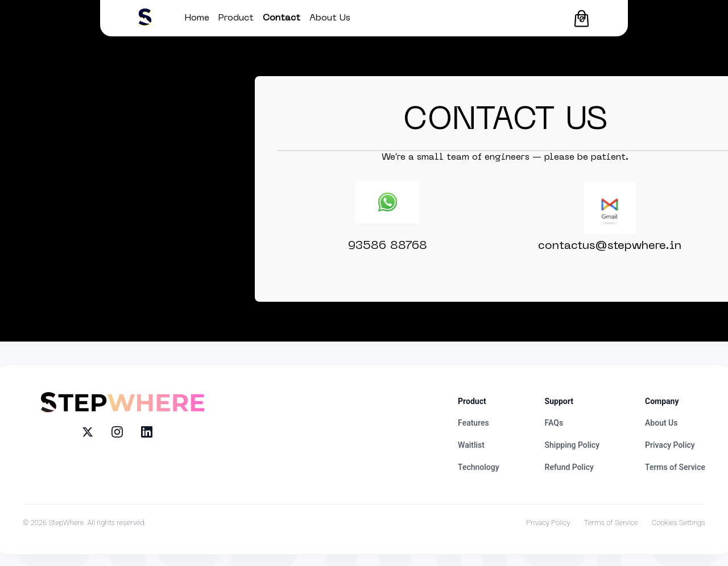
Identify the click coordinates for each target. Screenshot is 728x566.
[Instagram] (117, 432)
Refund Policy (569, 467)
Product (236, 18)
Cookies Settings (679, 523)
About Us (330, 18)
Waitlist (471, 445)
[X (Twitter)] (88, 432)
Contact (282, 18)
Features (473, 423)
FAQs (554, 423)
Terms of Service (675, 467)
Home (197, 18)
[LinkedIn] (147, 432)
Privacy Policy (670, 445)
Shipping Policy (572, 445)
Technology (479, 467)
